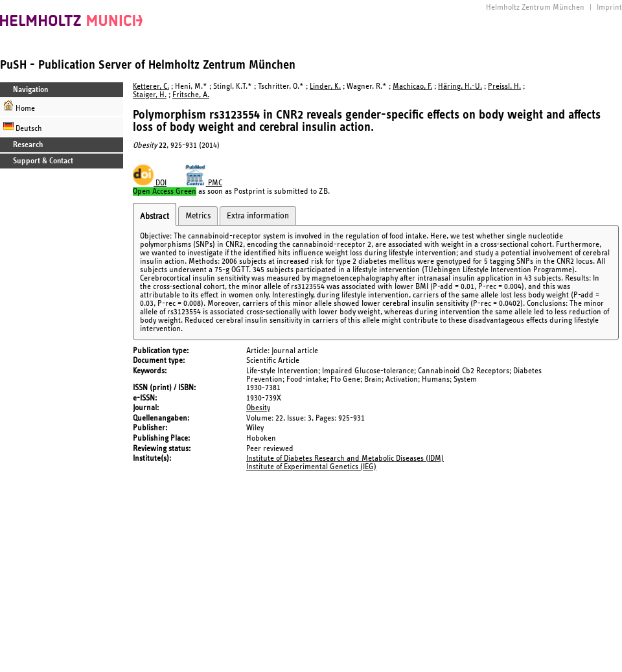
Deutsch (23, 127)
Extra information (258, 216)
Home (19, 107)
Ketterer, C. (151, 87)
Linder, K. (325, 87)
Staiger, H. (150, 95)
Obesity (258, 408)
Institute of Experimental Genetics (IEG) (311, 467)
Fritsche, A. (191, 95)
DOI (150, 183)
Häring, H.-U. (460, 87)
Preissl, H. (504, 87)
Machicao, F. (412, 87)
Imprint (609, 7)
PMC (203, 183)
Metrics (198, 216)
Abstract (155, 216)
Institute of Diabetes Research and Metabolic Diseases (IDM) (345, 458)
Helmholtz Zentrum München (535, 7)
